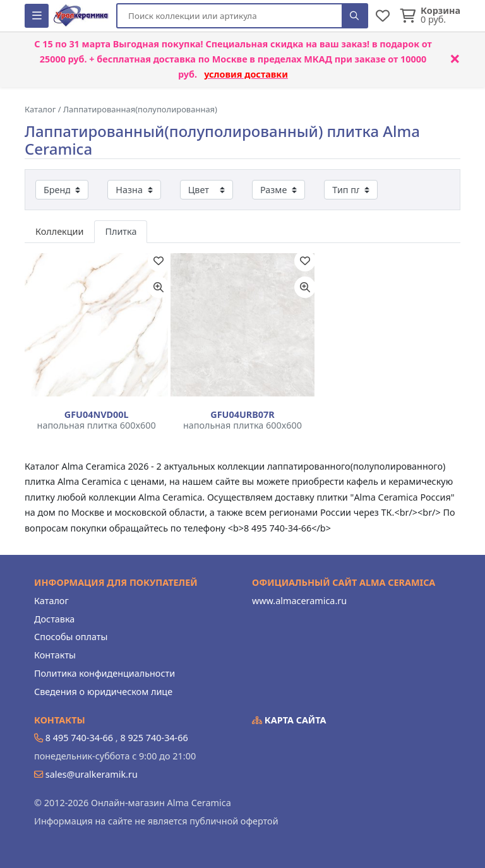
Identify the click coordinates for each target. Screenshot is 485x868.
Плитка (121, 231)
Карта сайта (289, 720)
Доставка (54, 619)
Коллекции (59, 231)
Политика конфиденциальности (105, 673)
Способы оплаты (71, 637)
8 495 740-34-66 (79, 738)
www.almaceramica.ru (299, 601)
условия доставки (246, 74)
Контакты (55, 655)
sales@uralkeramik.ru (92, 774)
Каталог (51, 601)
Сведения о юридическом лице (103, 692)
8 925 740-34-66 (154, 738)
